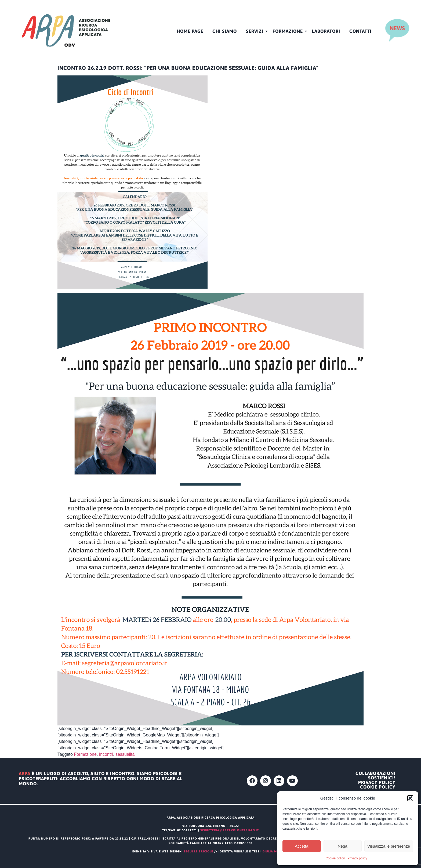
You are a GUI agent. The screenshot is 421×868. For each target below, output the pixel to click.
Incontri (106, 754)
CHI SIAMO (225, 31)
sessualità (125, 754)
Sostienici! (382, 778)
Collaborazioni (375, 773)
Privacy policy (357, 858)
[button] (410, 798)
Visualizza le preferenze (389, 846)
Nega (343, 846)
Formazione (289, 31)
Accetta (302, 846)
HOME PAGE (190, 31)
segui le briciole (198, 851)
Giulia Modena (276, 851)
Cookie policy (335, 858)
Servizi (256, 31)
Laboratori (326, 31)
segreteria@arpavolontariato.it (230, 830)
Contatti (360, 31)
